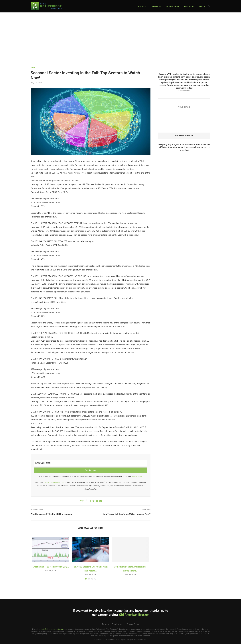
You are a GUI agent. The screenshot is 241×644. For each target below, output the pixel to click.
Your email (184, 110)
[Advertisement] (120, 36)
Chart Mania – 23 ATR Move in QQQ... (51, 567)
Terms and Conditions (112, 624)
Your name (184, 94)
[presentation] (182, 124)
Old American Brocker (134, 615)
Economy (157, 6)
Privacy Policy (137, 476)
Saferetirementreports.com (54, 482)
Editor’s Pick (173, 6)
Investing (189, 6)
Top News (143, 6)
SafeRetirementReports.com (52, 629)
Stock (202, 6)
